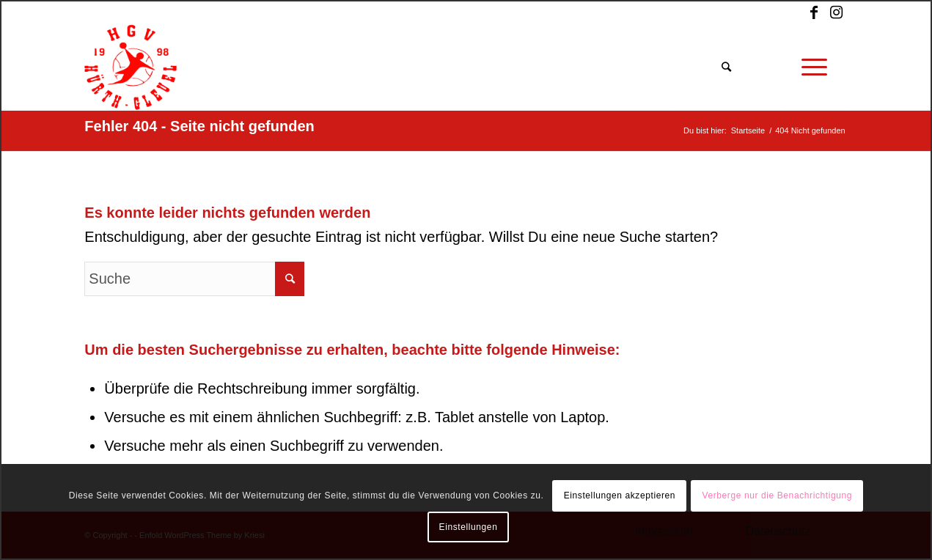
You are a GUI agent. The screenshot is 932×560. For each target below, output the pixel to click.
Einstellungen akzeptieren (620, 495)
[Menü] (815, 67)
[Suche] (727, 67)
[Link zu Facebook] (814, 12)
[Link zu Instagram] (837, 12)
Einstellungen (469, 527)
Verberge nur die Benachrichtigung (777, 495)
